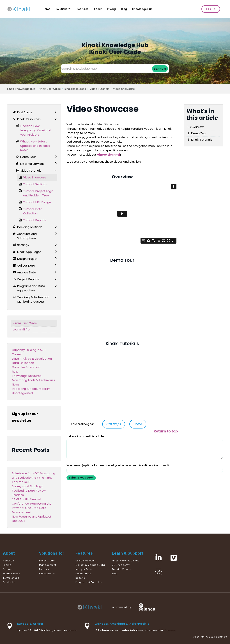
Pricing (115, 9)
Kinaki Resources (75, 89)
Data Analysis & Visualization (32, 359)
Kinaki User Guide (50, 89)
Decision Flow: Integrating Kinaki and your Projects (36, 130)
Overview (197, 127)
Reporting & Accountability (31, 389)
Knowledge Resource (27, 376)
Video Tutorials (99, 89)
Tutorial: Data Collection (33, 211)
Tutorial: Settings (35, 184)
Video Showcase (124, 89)
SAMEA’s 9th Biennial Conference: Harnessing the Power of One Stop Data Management (32, 506)
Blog (128, 9)
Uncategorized (22, 393)
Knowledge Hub (148, 9)
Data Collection (23, 363)
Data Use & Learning (26, 367)
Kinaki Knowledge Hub (21, 89)
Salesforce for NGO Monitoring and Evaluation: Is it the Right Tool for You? (33, 478)
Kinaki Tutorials (202, 140)
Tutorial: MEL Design (37, 202)
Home (47, 9)
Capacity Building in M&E (29, 350)
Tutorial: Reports (35, 220)
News (16, 385)
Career (17, 354)
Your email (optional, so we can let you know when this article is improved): (118, 465)
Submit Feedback (82, 478)
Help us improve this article (85, 436)
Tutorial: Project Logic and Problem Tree (38, 193)
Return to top (166, 431)
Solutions (64, 9)
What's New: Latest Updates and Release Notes (35, 146)
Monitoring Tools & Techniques (33, 380)
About (101, 9)
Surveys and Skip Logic (28, 486)
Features (85, 9)
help (15, 372)
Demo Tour (199, 133)
